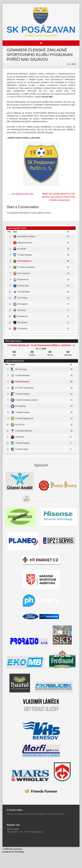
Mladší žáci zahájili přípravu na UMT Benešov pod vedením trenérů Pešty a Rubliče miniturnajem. (59, 197)
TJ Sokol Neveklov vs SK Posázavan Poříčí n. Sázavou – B (41, 345)
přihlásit (48, 213)
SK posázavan (41, 30)
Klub (15, 232)
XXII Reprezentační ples (20, 194)
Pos (9, 232)
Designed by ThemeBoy (13, 852)
